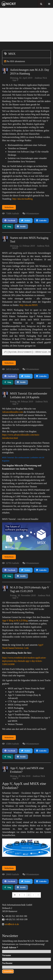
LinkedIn (41, 220)
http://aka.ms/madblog (22, 199)
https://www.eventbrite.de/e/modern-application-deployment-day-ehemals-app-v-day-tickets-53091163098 (24, 661)
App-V (15, 80)
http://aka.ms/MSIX (29, 305)
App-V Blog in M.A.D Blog (15, 620)
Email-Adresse (10, 947)
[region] (26, 25)
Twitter (26, 220)
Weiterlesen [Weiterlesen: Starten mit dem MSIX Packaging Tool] (9, 363)
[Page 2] (29, 895)
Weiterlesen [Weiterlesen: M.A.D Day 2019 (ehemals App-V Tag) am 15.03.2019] (9, 737)
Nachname (7, 963)
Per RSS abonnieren (16, 61)
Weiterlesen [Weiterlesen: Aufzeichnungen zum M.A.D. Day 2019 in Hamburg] (9, 207)
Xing (8, 226)
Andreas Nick (41, 78)
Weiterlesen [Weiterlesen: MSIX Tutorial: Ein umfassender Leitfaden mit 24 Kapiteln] (9, 557)
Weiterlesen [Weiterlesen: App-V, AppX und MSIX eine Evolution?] (9, 868)
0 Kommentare (32, 213)
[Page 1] (24, 895)
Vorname (7, 955)
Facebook (10, 220)
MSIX (15, 248)
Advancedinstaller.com (13, 412)
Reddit (21, 226)
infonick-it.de (12, 924)
